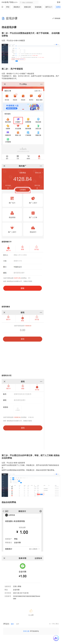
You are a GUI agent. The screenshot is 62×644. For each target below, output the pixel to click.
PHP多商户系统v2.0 (10, 2)
